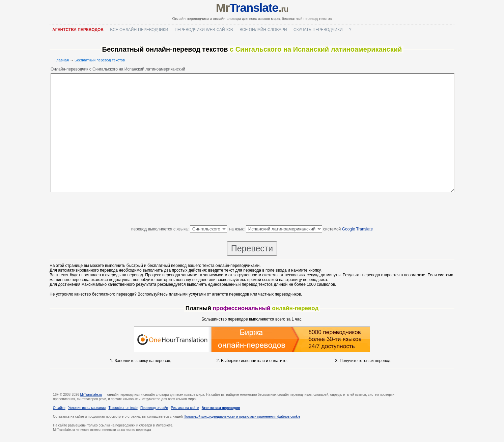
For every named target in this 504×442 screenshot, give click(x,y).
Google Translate (357, 229)
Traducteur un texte (123, 408)
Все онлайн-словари (263, 30)
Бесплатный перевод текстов (100, 60)
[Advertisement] (252, 210)
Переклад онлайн (154, 408)
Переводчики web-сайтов (204, 30)
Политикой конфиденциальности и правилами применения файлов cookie (242, 417)
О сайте (59, 408)
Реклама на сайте (185, 408)
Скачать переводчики (318, 30)
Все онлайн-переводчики (139, 30)
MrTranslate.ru (91, 395)
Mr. (252, 8)
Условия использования (87, 408)
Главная (62, 60)
